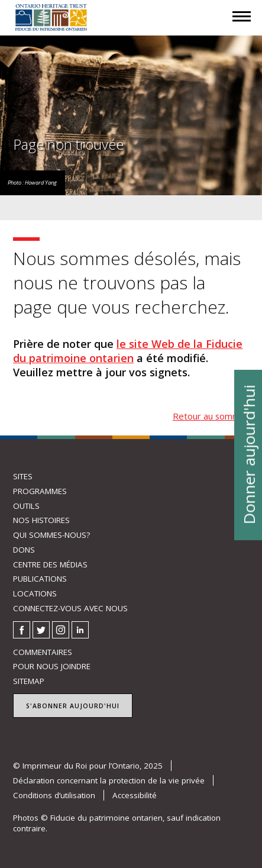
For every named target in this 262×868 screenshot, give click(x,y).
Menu (242, 27)
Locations (35, 593)
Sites (23, 476)
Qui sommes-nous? (51, 535)
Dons (24, 550)
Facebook (22, 630)
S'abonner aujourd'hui (73, 706)
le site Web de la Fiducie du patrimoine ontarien (128, 351)
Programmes (40, 491)
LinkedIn (80, 630)
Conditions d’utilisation (54, 795)
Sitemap (29, 681)
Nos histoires (41, 520)
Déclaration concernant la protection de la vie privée (109, 780)
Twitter (41, 630)
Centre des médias (50, 564)
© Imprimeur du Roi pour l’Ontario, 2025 (88, 766)
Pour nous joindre (52, 666)
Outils (26, 506)
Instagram (61, 630)
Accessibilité (135, 795)
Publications (40, 579)
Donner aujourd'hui (248, 454)
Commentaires (43, 652)
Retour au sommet (211, 416)
